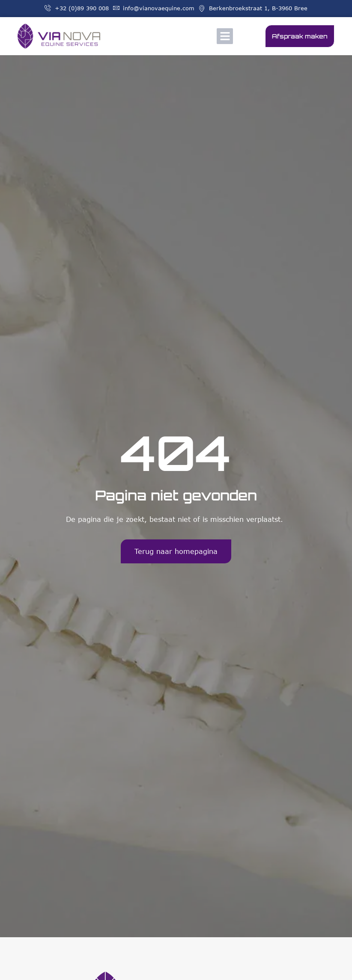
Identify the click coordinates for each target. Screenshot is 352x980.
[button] (225, 36)
